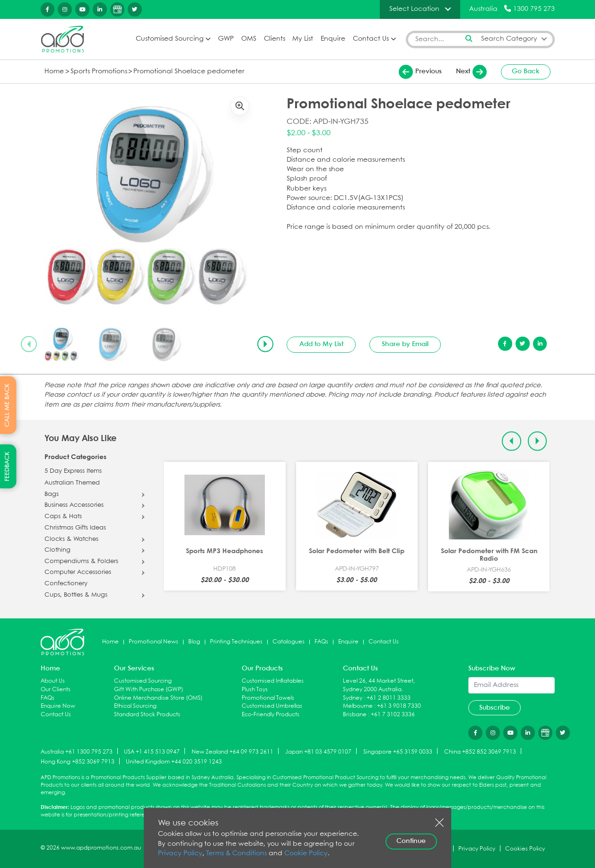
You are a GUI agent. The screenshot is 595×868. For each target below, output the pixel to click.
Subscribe (494, 708)
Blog (194, 642)
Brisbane (355, 715)
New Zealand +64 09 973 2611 (232, 751)
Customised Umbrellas (272, 706)
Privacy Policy (180, 854)
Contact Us (371, 39)
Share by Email (405, 344)
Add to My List (321, 344)
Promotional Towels (268, 698)
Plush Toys (255, 690)
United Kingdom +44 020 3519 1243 (174, 762)
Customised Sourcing (170, 39)
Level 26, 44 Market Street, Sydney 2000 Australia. (379, 685)
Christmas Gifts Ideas (75, 528)
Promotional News (153, 642)
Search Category (509, 39)
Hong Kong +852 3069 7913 (78, 762)
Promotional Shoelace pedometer (189, 72)
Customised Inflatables (273, 681)
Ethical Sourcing (135, 706)
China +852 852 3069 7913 (480, 751)
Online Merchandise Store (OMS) (158, 698)
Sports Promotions (99, 72)
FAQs (321, 642)
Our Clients (56, 690)
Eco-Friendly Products (271, 715)
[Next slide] (265, 344)
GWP (226, 39)
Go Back (526, 71)
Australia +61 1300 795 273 (77, 751)
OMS (249, 39)
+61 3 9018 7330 (399, 706)
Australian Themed (72, 483)
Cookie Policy (306, 854)
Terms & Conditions (236, 854)
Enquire (333, 39)
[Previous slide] (29, 344)
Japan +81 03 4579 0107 (318, 751)
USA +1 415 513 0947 (152, 751)
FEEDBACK (7, 466)
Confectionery (66, 584)
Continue (411, 841)
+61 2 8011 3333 (389, 698)
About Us (53, 681)
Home (54, 72)
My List (303, 39)
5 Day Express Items (73, 471)
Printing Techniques (236, 642)
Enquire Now (58, 706)
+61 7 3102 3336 (393, 715)
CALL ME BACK (7, 405)
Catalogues (289, 642)
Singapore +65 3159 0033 (398, 751)
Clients (275, 39)
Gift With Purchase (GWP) (149, 690)
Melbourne (358, 706)
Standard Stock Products (147, 715)
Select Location (414, 9)
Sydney (353, 698)
